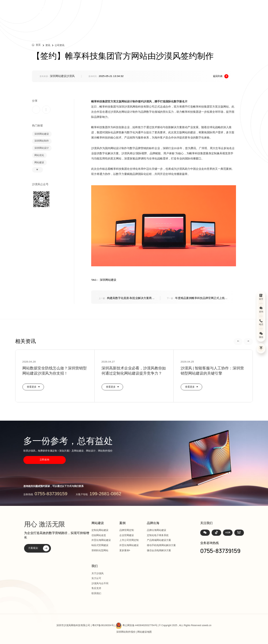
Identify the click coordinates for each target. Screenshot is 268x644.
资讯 (48, 45)
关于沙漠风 (98, 573)
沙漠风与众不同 (100, 583)
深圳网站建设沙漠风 (62, 76)
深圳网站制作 (42, 141)
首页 (38, 45)
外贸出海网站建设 (101, 540)
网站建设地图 (144, 632)
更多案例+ (125, 550)
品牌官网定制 (127, 530)
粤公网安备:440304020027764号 (140, 626)
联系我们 (96, 593)
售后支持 (96, 588)
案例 (122, 523)
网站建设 (39, 162)
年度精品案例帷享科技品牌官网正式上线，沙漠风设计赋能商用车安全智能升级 (197, 298)
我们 (95, 566)
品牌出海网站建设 (157, 530)
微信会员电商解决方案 (159, 550)
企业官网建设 (127, 535)
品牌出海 (153, 523)
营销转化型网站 (100, 550)
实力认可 (96, 578)
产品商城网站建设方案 (159, 540)
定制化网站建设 (100, 530)
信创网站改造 (99, 535)
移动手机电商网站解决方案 (161, 545)
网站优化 (39, 155)
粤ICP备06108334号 (103, 626)
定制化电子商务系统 (158, 535)
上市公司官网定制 (129, 540)
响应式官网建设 (100, 545)
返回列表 (221, 76)
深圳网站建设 (42, 134)
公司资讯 (60, 45)
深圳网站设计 (42, 148)
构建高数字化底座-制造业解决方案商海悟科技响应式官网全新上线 (127, 298)
